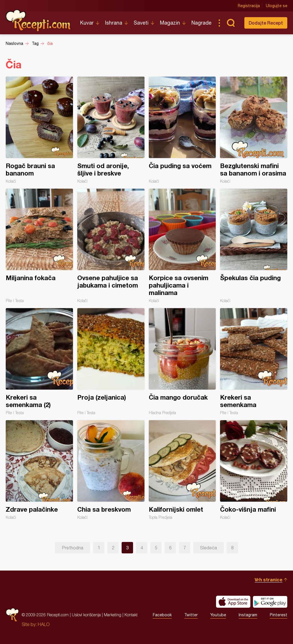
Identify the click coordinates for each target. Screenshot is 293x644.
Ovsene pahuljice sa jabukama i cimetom (111, 246)
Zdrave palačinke (39, 470)
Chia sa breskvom (111, 470)
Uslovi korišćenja (86, 615)
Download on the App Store (233, 602)
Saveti (141, 23)
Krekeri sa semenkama (254, 362)
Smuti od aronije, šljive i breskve (111, 130)
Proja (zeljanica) (111, 362)
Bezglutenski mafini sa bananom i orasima (254, 130)
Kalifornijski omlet (182, 470)
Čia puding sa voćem (182, 130)
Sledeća (208, 548)
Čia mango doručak (182, 362)
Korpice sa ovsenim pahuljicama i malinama (182, 246)
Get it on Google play (270, 602)
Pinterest (279, 615)
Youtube (218, 615)
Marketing (113, 615)
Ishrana (114, 23)
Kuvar (87, 23)
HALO (44, 624)
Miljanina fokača (39, 246)
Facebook (162, 615)
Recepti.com (39, 21)
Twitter (191, 615)
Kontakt (131, 615)
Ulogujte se (277, 6)
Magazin (170, 23)
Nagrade (201, 23)
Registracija (249, 6)
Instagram (248, 615)
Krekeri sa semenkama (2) (39, 362)
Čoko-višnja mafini (254, 470)
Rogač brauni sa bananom (39, 130)
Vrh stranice (269, 580)
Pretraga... (231, 23)
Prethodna (73, 548)
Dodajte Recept (266, 23)
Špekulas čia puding (254, 246)
